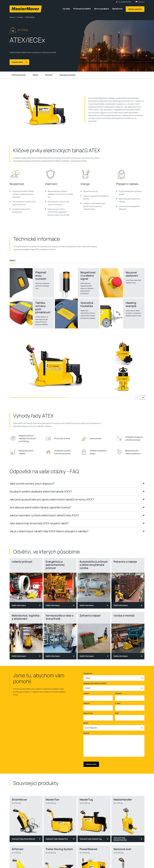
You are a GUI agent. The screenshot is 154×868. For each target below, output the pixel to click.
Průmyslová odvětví (82, 9)
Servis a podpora (101, 9)
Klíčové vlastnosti (19, 75)
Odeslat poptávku (135, 9)
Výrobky (66, 9)
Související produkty (68, 75)
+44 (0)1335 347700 (124, 2)
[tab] (13, 260)
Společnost (117, 9)
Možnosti (49, 75)
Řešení (36, 75)
